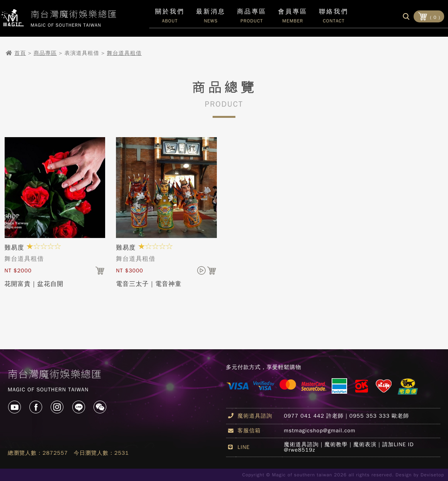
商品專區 (45, 53)
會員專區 (293, 18)
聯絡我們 (334, 18)
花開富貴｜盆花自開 (34, 284)
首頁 (20, 53)
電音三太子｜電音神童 (149, 284)
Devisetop (432, 475)
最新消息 (211, 18)
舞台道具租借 (124, 53)
